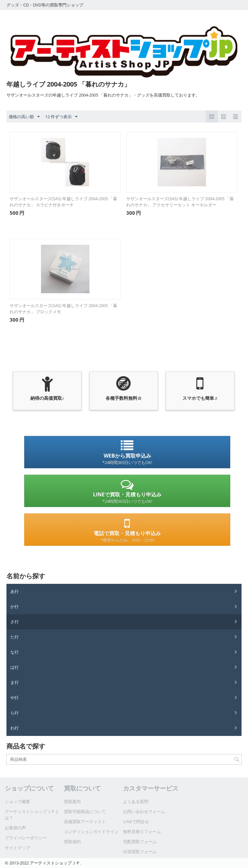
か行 (15, 606)
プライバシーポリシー (26, 838)
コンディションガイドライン (91, 832)
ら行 (15, 713)
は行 (15, 667)
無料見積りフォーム (142, 832)
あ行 (15, 591)
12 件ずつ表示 (61, 117)
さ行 (15, 622)
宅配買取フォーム (140, 842)
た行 (15, 637)
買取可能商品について (85, 811)
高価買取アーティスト (85, 821)
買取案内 (72, 801)
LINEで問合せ (136, 821)
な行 (15, 652)
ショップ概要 (17, 801)
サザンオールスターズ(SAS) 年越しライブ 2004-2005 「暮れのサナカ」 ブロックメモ (63, 309)
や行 (15, 697)
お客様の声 (15, 828)
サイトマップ (17, 848)
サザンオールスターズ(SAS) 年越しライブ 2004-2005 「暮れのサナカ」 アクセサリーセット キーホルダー (180, 202)
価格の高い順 (24, 117)
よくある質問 (136, 801)
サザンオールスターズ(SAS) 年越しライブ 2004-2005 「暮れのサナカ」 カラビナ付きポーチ (63, 202)
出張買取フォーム (140, 852)
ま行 (15, 682)
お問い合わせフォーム (144, 811)
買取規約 (72, 842)
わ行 (15, 728)
